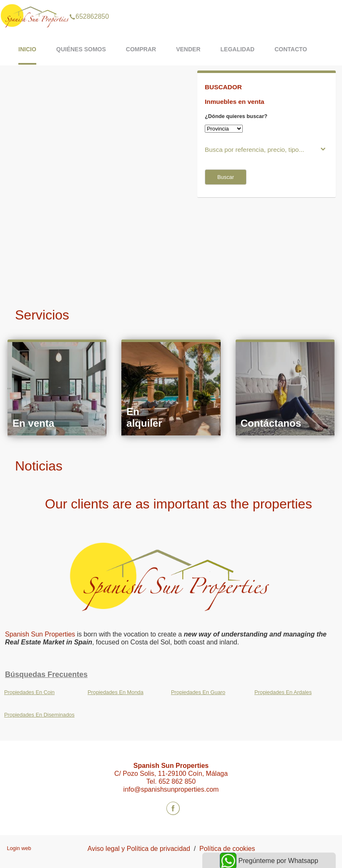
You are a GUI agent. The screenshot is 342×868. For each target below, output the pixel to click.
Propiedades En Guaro (198, 692)
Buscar (226, 177)
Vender (188, 49)
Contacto (291, 49)
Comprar (141, 49)
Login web (19, 848)
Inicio (27, 49)
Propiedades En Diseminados (39, 715)
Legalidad (238, 49)
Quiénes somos (81, 49)
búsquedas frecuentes (46, 674)
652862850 (89, 6)
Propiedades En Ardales (283, 692)
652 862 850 (177, 781)
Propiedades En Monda (116, 692)
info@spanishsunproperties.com (171, 789)
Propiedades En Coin (29, 692)
